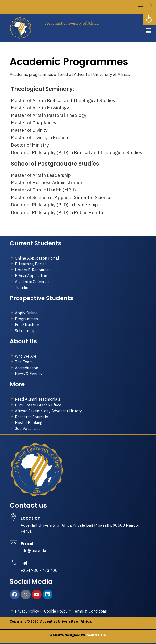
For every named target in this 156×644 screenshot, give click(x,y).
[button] (149, 31)
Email (27, 543)
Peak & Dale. (96, 635)
